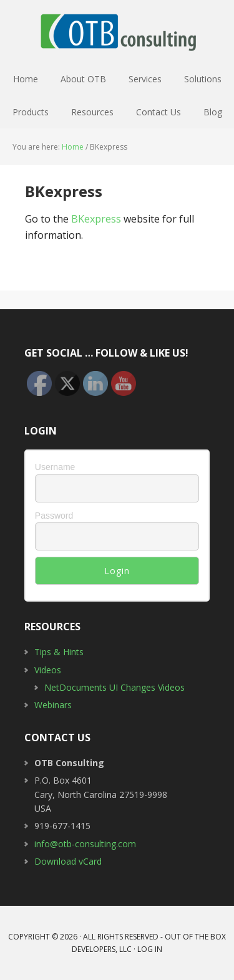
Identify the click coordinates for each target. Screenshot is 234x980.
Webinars (53, 705)
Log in (150, 949)
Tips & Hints (59, 652)
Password (54, 516)
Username (55, 467)
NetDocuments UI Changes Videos (115, 687)
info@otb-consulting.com (85, 844)
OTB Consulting (117, 31)
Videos (48, 670)
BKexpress (96, 219)
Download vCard (68, 861)
